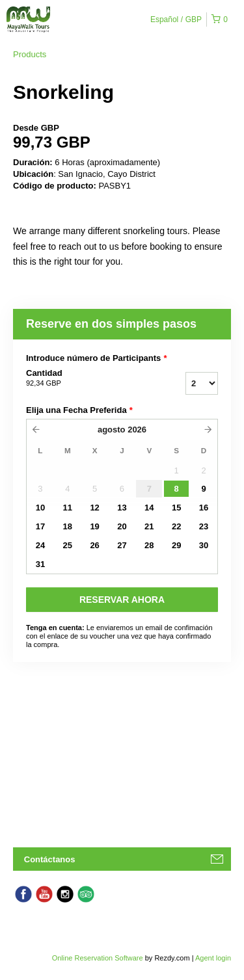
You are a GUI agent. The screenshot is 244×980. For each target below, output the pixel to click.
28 (149, 545)
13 (122, 508)
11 (68, 508)
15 (176, 508)
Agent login (213, 958)
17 (40, 526)
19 (94, 526)
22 (176, 526)
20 (122, 526)
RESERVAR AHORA (122, 600)
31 (40, 564)
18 (68, 526)
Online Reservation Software (98, 958)
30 (204, 545)
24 (40, 545)
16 (204, 508)
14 (149, 508)
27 (122, 545)
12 (94, 508)
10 (40, 508)
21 (149, 526)
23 (204, 526)
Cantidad (84, 378)
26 (94, 545)
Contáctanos (50, 859)
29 (176, 545)
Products (30, 54)
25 (68, 545)
